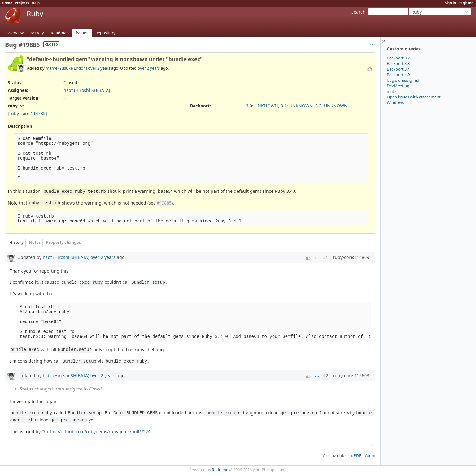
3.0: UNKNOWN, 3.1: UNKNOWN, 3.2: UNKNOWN (297, 106)
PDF (357, 456)
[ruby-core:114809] (351, 257)
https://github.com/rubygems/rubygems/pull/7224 (98, 431)
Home (7, 3)
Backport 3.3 (398, 63)
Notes (35, 242)
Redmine (220, 470)
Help (36, 3)
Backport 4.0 (398, 75)
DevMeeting (398, 86)
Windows (395, 102)
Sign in (450, 3)
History (16, 242)
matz (391, 91)
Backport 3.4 (398, 69)
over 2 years (99, 68)
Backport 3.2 (398, 58)
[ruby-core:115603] (351, 375)
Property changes (63, 242)
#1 (326, 257)
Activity (37, 33)
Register (466, 3)
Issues (82, 33)
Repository (105, 33)
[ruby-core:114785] (27, 113)
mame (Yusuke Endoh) (66, 68)
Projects (22, 3)
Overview (15, 33)
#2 (326, 375)
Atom (370, 456)
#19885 (164, 203)
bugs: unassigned (403, 80)
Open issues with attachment (414, 97)
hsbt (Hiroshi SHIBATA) (87, 90)
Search (358, 12)
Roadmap (60, 33)
